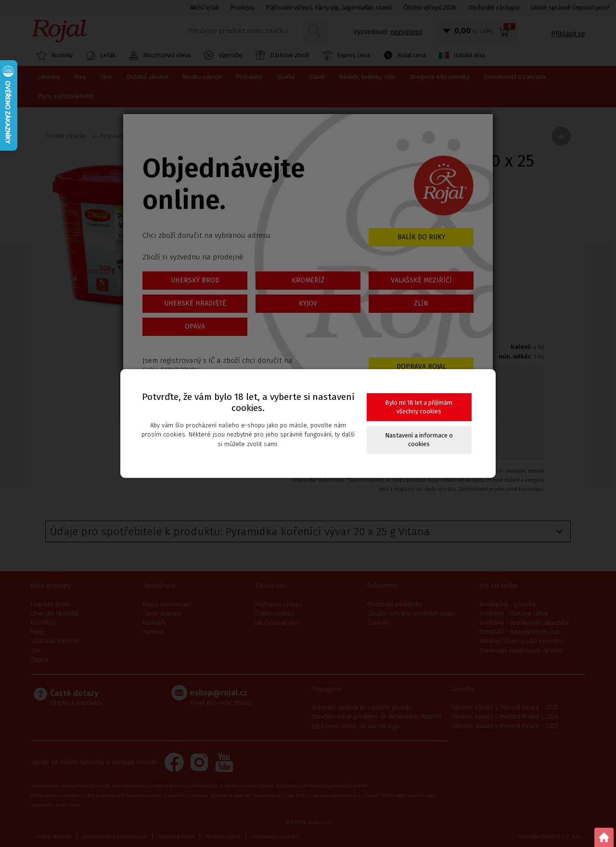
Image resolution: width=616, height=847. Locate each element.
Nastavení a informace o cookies (419, 440)
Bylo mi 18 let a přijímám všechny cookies (419, 407)
